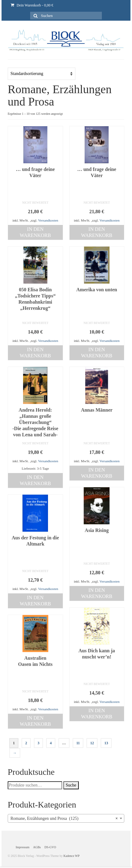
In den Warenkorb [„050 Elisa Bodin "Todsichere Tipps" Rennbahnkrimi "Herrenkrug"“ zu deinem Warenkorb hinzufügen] (35, 353)
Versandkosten (48, 220)
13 (106, 743)
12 (92, 743)
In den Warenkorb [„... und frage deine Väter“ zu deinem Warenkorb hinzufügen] (35, 232)
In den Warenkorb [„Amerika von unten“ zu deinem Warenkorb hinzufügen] (97, 353)
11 (78, 743)
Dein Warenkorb (32, 5)
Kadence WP (71, 856)
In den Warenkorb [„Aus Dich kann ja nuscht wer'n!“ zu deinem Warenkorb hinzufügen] (97, 714)
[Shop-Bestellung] (42, 74)
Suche (71, 785)
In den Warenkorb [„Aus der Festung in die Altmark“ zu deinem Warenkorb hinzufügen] (35, 601)
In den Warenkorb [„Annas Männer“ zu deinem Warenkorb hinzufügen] (97, 473)
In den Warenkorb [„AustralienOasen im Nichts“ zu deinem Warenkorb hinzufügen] (35, 721)
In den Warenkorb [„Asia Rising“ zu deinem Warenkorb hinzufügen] (97, 593)
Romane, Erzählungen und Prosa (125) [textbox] (64, 819)
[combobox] (66, 818)
